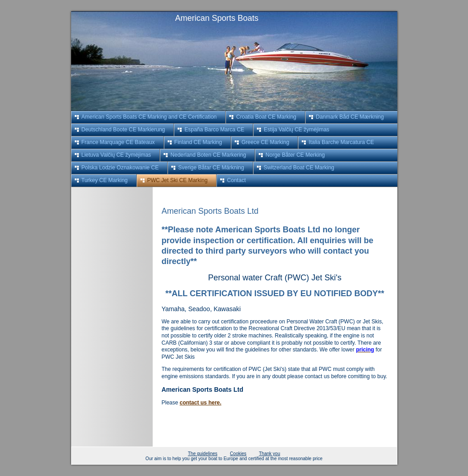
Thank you (270, 454)
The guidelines (203, 454)
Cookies (238, 454)
